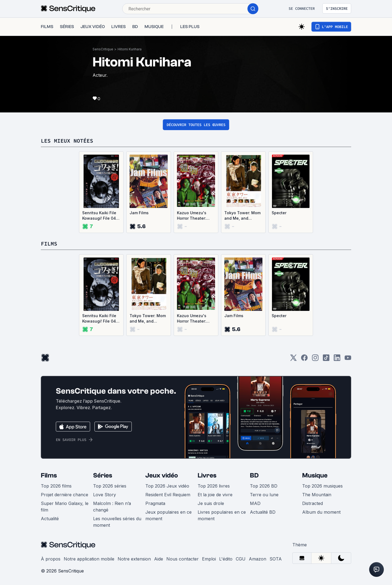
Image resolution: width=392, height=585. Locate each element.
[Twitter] (293, 359)
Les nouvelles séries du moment (117, 522)
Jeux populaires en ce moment (169, 515)
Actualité (50, 519)
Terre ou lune (264, 495)
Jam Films (139, 213)
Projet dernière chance (65, 495)
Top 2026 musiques (322, 486)
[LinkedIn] (337, 359)
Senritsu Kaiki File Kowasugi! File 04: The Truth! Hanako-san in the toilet (101, 216)
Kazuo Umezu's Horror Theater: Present (192, 216)
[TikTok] (326, 359)
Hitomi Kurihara (130, 49)
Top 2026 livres (214, 486)
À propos (51, 559)
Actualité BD (263, 512)
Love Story (105, 495)
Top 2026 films (56, 486)
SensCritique (103, 49)
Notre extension (134, 559)
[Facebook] (304, 359)
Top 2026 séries (110, 486)
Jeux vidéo (162, 475)
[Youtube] (348, 359)
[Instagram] (315, 359)
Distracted (313, 503)
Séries (103, 475)
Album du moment (321, 512)
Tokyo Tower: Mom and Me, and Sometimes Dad (242, 216)
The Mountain (317, 495)
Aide (159, 559)
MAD (255, 503)
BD (254, 475)
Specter (279, 213)
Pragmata (155, 503)
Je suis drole (211, 503)
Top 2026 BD (264, 486)
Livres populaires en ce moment (222, 515)
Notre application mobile (89, 559)
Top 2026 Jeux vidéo (167, 486)
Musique (315, 475)
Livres (207, 475)
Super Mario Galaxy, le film (65, 507)
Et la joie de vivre (215, 495)
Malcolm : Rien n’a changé (112, 507)
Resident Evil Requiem (168, 495)
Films (49, 475)
